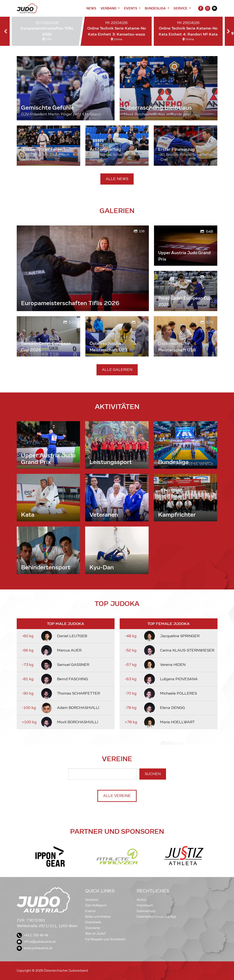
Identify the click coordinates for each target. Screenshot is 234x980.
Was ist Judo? (95, 934)
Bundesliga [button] (156, 8)
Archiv (141, 900)
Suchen (153, 774)
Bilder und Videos (98, 917)
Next (228, 31)
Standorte (93, 928)
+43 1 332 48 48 (32, 935)
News (91, 8)
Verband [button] (109, 8)
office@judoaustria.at (36, 942)
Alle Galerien (117, 370)
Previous (6, 31)
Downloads (93, 922)
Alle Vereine (117, 796)
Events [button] (131, 8)
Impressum (145, 905)
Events (90, 911)
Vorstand (92, 900)
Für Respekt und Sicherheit (105, 939)
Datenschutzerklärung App (156, 917)
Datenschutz (146, 911)
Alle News (117, 179)
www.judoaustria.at (35, 948)
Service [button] (181, 8)
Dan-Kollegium (96, 905)
